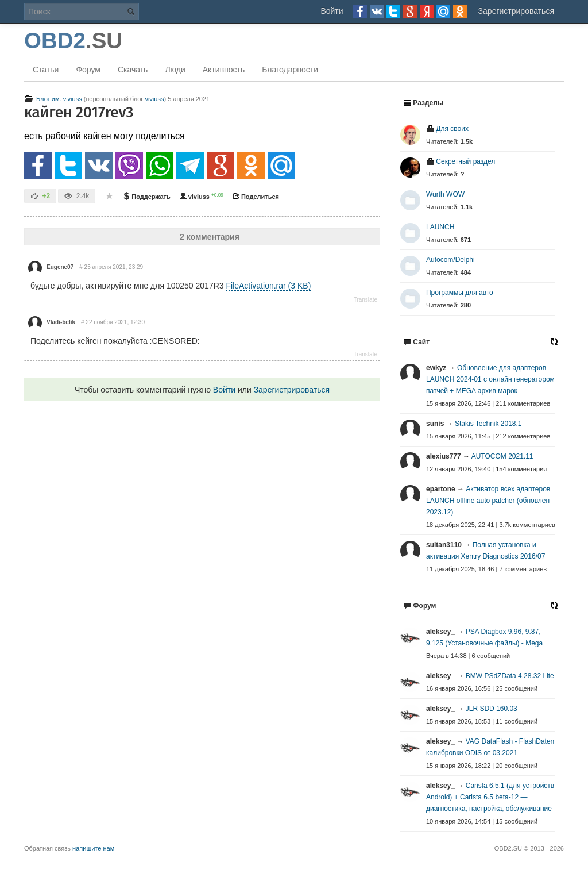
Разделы (423, 103)
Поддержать (146, 197)
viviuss (154, 99)
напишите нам (93, 848)
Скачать (133, 70)
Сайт (416, 342)
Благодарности (290, 70)
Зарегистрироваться (516, 11)
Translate (365, 300)
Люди (175, 70)
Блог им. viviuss (53, 99)
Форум (88, 70)
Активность (224, 70)
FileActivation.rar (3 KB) (268, 286)
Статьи (46, 70)
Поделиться (256, 197)
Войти (332, 11)
